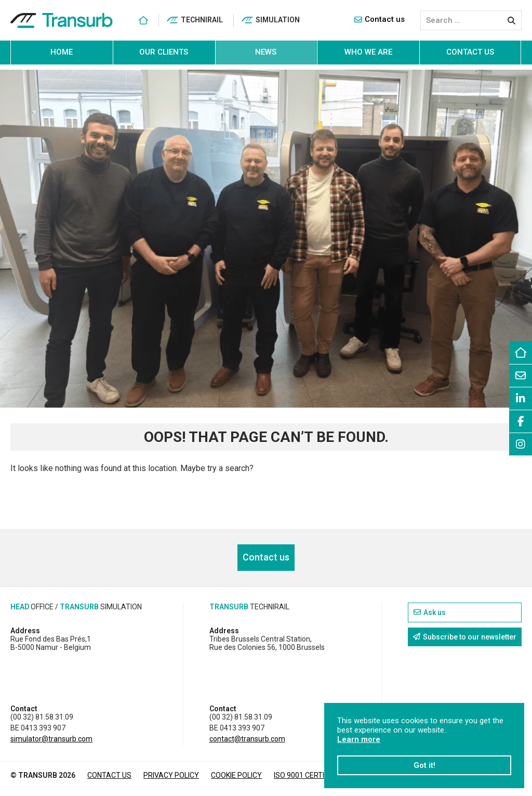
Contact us (380, 19)
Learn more (359, 739)
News (266, 52)
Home (62, 52)
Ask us (430, 612)
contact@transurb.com (247, 739)
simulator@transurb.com (51, 739)
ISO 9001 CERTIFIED (306, 775)
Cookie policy (236, 775)
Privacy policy (171, 775)
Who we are (368, 52)
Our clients (164, 52)
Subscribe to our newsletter (465, 637)
